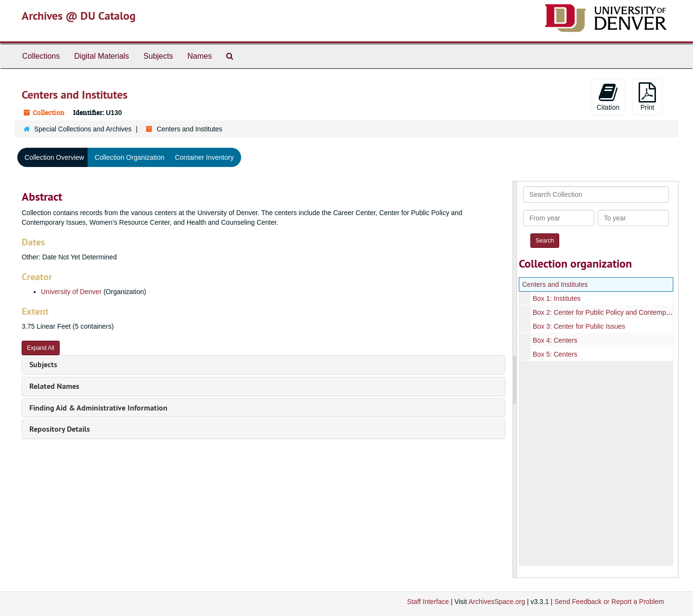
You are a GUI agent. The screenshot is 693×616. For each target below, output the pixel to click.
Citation (608, 97)
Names (199, 56)
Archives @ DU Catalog (79, 16)
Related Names (54, 386)
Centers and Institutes (555, 284)
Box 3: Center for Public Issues (579, 326)
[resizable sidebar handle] (515, 379)
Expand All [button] (41, 348)
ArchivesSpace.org (497, 602)
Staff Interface (428, 602)
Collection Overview (54, 157)
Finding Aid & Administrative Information (98, 408)
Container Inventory (204, 157)
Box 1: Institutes (557, 298)
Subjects (158, 56)
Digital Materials (102, 56)
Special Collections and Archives (83, 129)
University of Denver (71, 292)
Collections (41, 56)
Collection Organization (130, 157)
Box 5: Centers (555, 354)
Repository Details (60, 429)
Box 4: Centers (555, 340)
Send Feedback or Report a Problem (609, 602)
